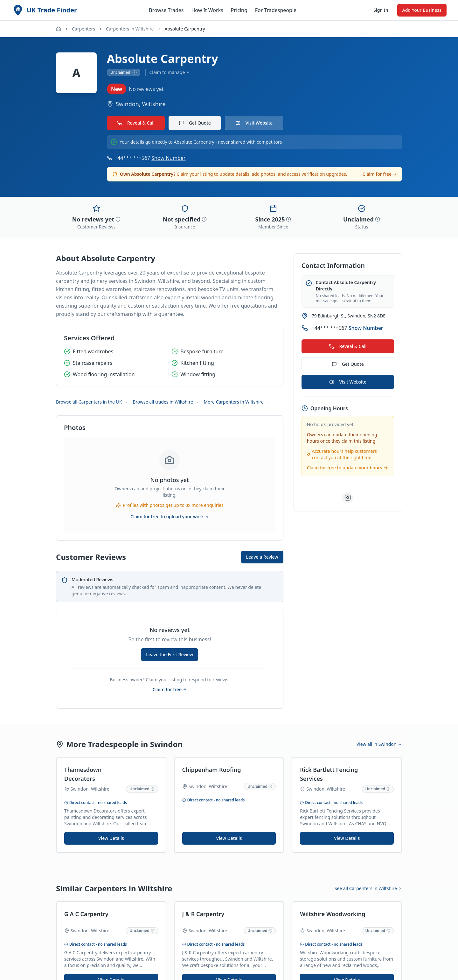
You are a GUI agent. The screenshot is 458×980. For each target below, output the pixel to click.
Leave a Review (262, 557)
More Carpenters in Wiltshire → (236, 402)
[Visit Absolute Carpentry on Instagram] (348, 498)
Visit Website (254, 123)
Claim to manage (170, 72)
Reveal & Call (136, 123)
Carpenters (83, 29)
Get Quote (195, 123)
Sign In (381, 10)
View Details (111, 838)
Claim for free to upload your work (170, 517)
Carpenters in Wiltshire (130, 29)
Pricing (239, 10)
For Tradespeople (276, 10)
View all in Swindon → (379, 744)
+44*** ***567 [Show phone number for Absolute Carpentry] (150, 158)
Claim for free (380, 174)
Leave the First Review (170, 654)
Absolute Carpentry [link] (185, 29)
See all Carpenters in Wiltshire (368, 888)
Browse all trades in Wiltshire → (166, 402)
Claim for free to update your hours (348, 468)
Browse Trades (166, 10)
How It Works (207, 10)
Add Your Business (422, 10)
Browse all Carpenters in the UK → (92, 402)
